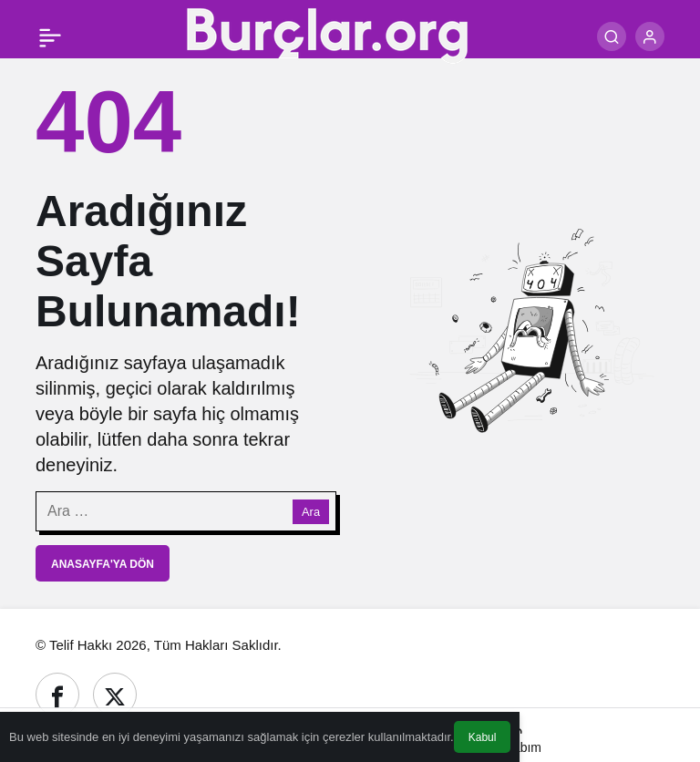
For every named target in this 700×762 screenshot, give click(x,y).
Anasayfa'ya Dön (103, 564)
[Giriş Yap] (650, 36)
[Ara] (612, 36)
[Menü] (50, 36)
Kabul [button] (483, 737)
